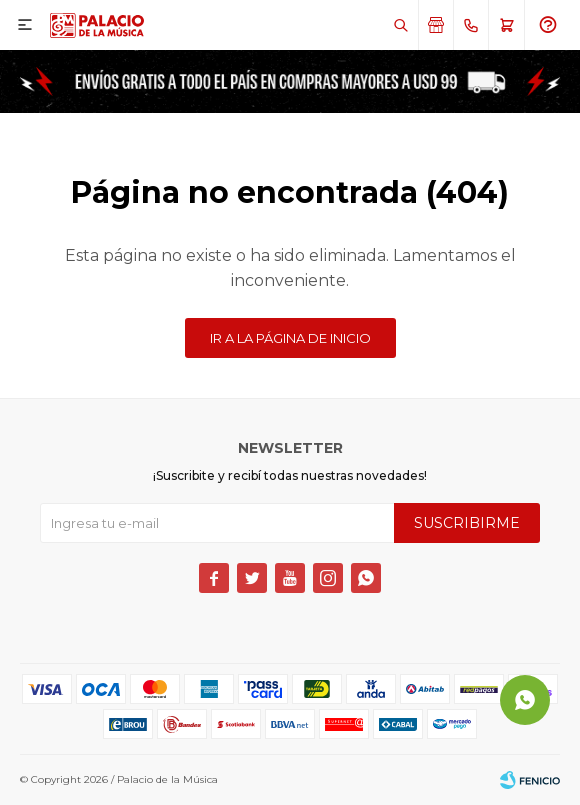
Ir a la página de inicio (290, 338)
